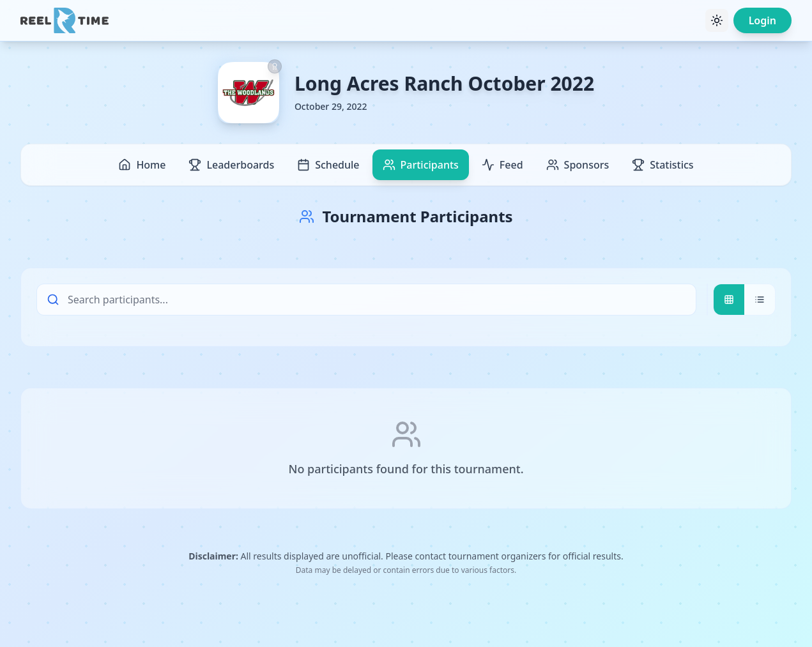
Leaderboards (231, 165)
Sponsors (578, 165)
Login (762, 20)
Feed (502, 165)
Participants (421, 165)
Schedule (328, 165)
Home (142, 165)
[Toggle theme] (717, 20)
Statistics (663, 165)
